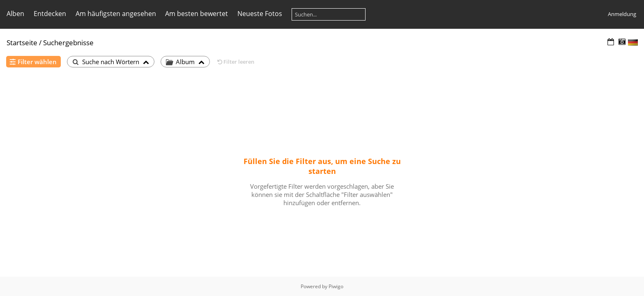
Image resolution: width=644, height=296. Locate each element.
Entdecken (50, 14)
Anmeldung (622, 14)
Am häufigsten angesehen (116, 14)
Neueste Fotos (260, 14)
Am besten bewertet (197, 14)
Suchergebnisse (68, 43)
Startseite (22, 43)
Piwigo (336, 286)
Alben (15, 14)
